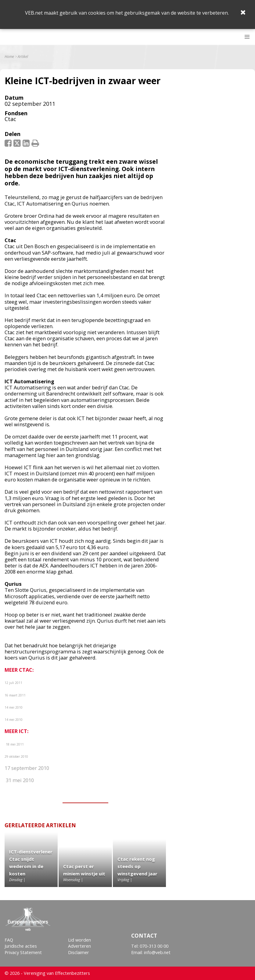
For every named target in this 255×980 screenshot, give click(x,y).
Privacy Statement (23, 952)
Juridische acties (21, 946)
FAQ (9, 940)
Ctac (10, 119)
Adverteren (79, 946)
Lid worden (79, 940)
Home (9, 57)
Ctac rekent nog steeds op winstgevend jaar (137, 866)
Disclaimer (79, 952)
